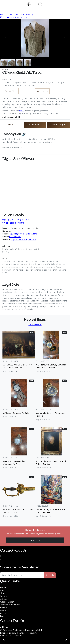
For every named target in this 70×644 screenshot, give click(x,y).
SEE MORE (35, 325)
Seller (22, 111)
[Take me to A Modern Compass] (19, 401)
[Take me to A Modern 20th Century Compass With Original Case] (51, 352)
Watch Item (42, 91)
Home (3, 588)
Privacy (3, 607)
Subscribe (50, 575)
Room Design (58, 125)
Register (4, 613)
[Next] (66, 639)
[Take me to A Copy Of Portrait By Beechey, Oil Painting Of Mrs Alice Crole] (51, 449)
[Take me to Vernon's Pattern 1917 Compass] (51, 401)
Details (12, 125)
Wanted (4, 596)
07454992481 (15, 237)
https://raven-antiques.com (23, 239)
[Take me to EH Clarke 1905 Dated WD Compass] (19, 449)
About (3, 590)
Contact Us (35, 540)
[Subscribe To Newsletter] (22, 575)
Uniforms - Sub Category (17, 14)
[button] (5, 38)
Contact (4, 610)
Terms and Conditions (10, 605)
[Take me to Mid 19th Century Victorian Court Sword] (19, 497)
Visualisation (35, 125)
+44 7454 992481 (15, 636)
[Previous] (4, 639)
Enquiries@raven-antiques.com (23, 234)
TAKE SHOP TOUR (14, 223)
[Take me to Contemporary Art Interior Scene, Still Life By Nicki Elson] (51, 497)
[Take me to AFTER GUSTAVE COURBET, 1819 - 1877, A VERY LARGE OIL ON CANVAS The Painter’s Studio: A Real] (19, 352)
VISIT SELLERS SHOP (16, 220)
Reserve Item (11, 91)
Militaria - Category (14, 17)
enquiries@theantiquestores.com (18, 633)
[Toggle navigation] (35, 4)
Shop (2, 593)
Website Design (7, 602)
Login (3, 616)
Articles (4, 599)
